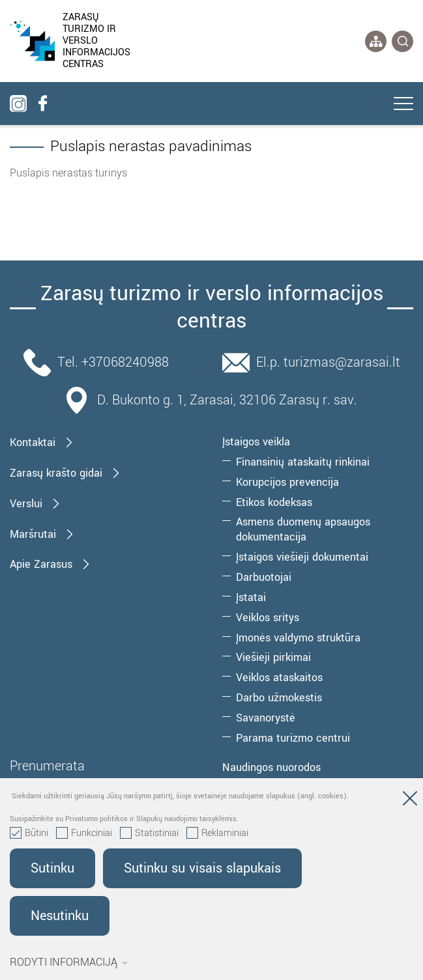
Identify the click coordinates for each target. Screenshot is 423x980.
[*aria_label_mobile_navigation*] (403, 105)
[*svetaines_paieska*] (402, 41)
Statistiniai (149, 833)
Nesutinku (60, 916)
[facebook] (42, 104)
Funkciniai (84, 833)
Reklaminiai (217, 833)
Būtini (29, 833)
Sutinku (52, 868)
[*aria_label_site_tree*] (376, 41)
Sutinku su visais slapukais (202, 868)
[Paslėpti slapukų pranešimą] (410, 801)
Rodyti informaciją (69, 962)
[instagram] (18, 104)
